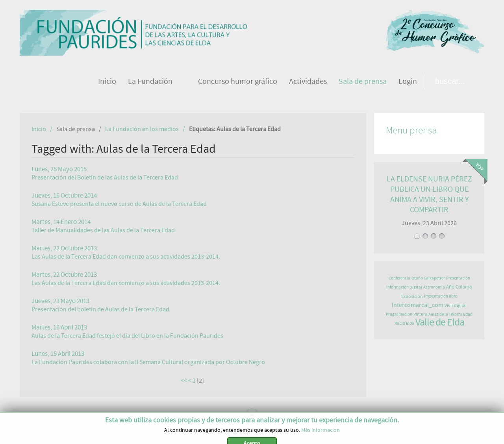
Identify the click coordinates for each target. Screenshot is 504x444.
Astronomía (434, 287)
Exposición (412, 296)
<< (184, 381)
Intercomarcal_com (418, 305)
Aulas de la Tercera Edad (450, 314)
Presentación (458, 278)
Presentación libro (441, 296)
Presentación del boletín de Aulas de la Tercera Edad (100, 309)
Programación (399, 314)
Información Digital (404, 287)
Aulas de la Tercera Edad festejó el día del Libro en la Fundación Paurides (127, 336)
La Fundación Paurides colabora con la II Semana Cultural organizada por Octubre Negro (148, 362)
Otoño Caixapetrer (428, 278)
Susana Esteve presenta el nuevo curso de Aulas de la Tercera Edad (119, 204)
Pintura (420, 314)
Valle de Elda (440, 322)
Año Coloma (459, 287)
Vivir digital (456, 305)
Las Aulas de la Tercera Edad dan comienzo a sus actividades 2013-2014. (126, 257)
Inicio (39, 129)
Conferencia (399, 278)
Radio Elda (404, 323)
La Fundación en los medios (142, 129)
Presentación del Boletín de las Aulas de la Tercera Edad (105, 178)
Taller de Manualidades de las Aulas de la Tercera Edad (103, 230)
